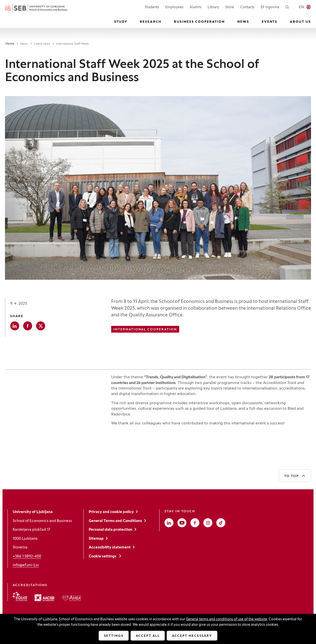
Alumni (196, 7)
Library (213, 7)
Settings (114, 636)
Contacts (247, 7)
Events (270, 22)
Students (152, 7)
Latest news (42, 44)
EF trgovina (270, 7)
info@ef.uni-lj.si (26, 565)
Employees (174, 7)
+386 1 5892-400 (27, 556)
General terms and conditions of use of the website (227, 619)
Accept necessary (192, 636)
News (243, 22)
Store (230, 7)
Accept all (148, 636)
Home (10, 44)
